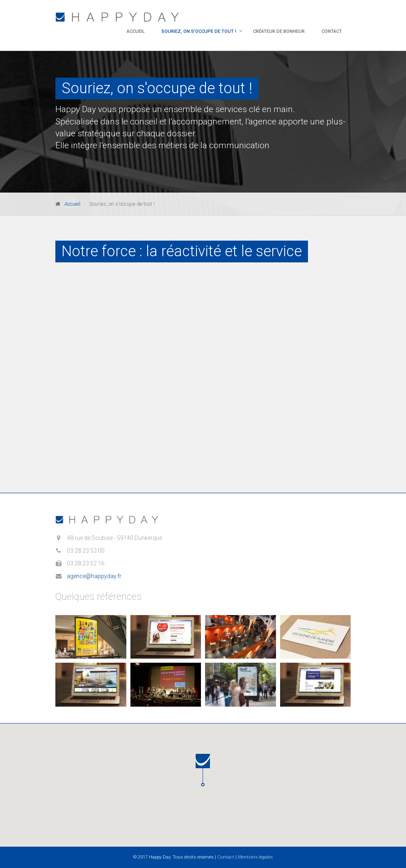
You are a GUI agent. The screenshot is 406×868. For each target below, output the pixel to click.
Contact (332, 31)
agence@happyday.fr (94, 576)
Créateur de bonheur (279, 31)
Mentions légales (255, 857)
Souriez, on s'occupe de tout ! (199, 31)
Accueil (136, 31)
